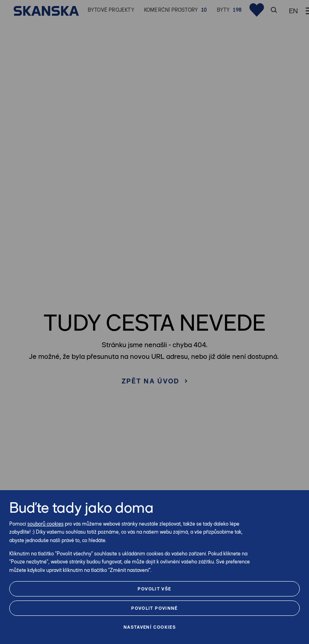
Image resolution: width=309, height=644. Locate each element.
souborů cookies (45, 524)
